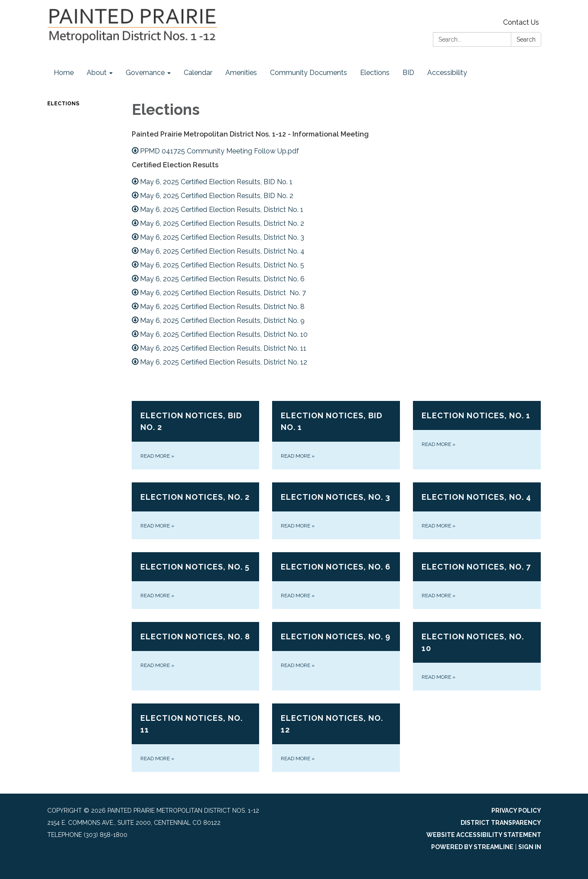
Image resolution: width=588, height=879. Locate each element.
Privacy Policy (516, 811)
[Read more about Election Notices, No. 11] (196, 738)
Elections (63, 104)
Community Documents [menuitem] (309, 73)
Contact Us (521, 22)
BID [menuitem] (408, 73)
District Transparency (501, 823)
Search (526, 39)
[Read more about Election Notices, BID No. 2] (196, 435)
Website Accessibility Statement (484, 835)
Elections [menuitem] (375, 73)
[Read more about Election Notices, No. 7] (477, 581)
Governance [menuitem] (145, 73)
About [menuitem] (97, 73)
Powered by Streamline (472, 847)
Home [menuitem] (64, 73)
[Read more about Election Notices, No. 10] (477, 656)
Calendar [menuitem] (198, 73)
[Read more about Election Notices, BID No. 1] (336, 435)
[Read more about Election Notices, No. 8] (196, 656)
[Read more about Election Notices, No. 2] (196, 511)
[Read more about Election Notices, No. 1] (477, 435)
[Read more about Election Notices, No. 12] (336, 738)
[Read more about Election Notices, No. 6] (336, 581)
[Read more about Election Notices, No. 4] (477, 511)
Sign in (530, 847)
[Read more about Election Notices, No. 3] (336, 511)
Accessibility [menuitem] (447, 73)
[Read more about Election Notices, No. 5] (196, 581)
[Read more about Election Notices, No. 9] (336, 656)
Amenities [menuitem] (241, 73)
